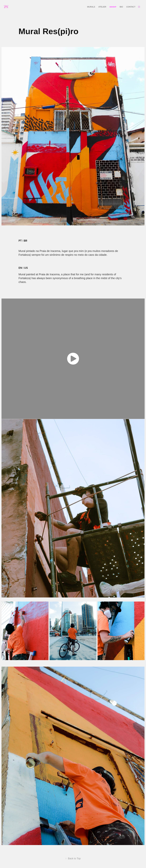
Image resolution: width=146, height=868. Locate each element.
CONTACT (131, 7)
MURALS (91, 7)
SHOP (113, 7)
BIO (121, 7)
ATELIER (102, 7)
